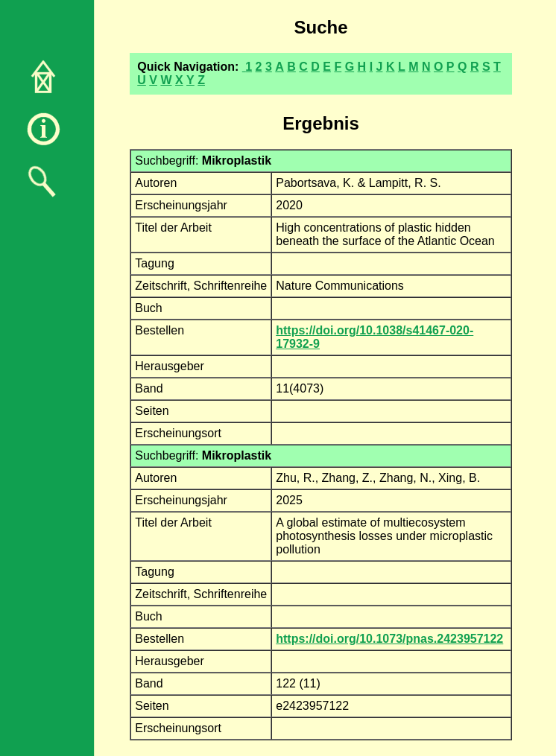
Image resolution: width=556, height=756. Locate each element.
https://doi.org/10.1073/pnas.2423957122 (389, 639)
